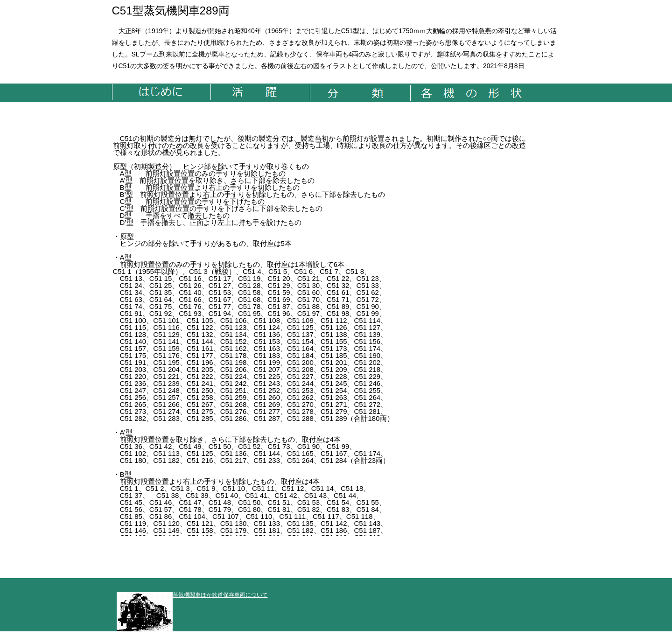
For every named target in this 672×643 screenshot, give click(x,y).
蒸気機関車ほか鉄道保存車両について (192, 595)
